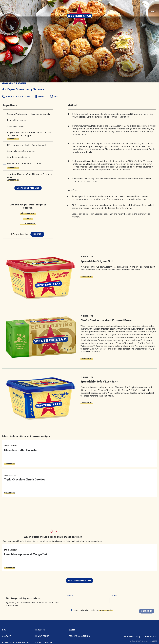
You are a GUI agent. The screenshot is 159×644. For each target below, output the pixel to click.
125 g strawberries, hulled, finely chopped (24, 145)
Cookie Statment (44, 642)
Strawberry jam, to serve (16, 157)
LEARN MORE (13, 138)
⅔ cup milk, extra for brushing (19, 151)
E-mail (115, 596)
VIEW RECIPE (10, 463)
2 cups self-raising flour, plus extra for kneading (27, 114)
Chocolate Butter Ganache (21, 450)
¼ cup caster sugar (14, 126)
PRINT (30, 218)
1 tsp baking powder (15, 120)
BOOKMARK (30, 224)
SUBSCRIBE (147, 611)
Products (40, 630)
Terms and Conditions (79, 636)
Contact (7, 636)
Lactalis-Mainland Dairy (130, 636)
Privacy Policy (42, 636)
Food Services (151, 636)
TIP (56, 531)
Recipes (72, 630)
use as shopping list (28, 188)
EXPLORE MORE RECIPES (79, 581)
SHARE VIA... (30, 213)
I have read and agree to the (91, 610)
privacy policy (106, 610)
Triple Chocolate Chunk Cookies (24, 479)
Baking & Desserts (11, 446)
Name (70, 596)
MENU (152, 11)
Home (5, 630)
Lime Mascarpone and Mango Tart (26, 554)
